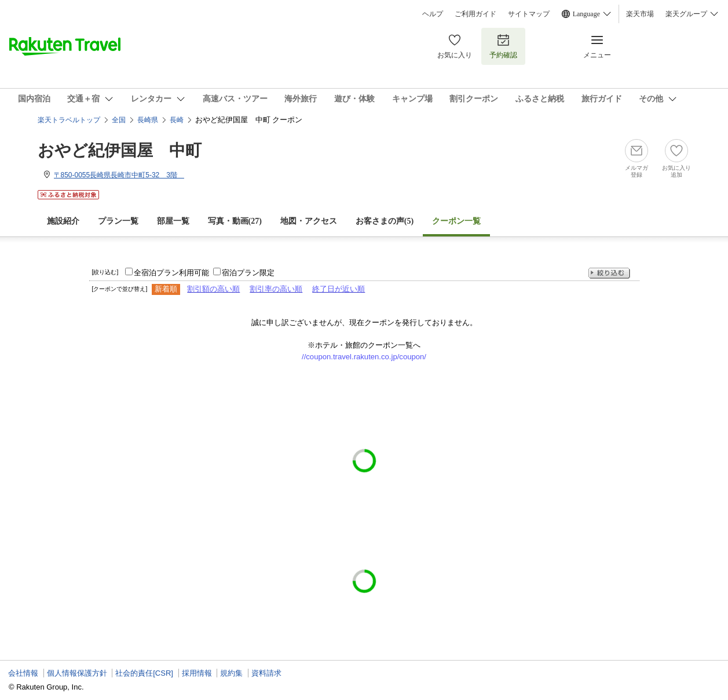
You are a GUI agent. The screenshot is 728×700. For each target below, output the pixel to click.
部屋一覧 (173, 221)
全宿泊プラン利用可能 (171, 273)
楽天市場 (640, 14)
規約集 (231, 673)
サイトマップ (529, 14)
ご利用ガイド (475, 14)
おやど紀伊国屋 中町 (120, 150)
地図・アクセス (309, 221)
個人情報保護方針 (77, 673)
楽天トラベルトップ (69, 120)
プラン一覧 (118, 221)
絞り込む (609, 273)
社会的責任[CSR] (144, 673)
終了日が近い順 (339, 289)
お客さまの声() (385, 221)
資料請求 (266, 673)
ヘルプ (433, 14)
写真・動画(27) (235, 221)
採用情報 (197, 673)
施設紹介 (63, 221)
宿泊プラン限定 (248, 273)
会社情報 (23, 673)
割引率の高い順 (276, 289)
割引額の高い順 (213, 289)
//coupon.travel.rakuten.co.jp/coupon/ (364, 357)
